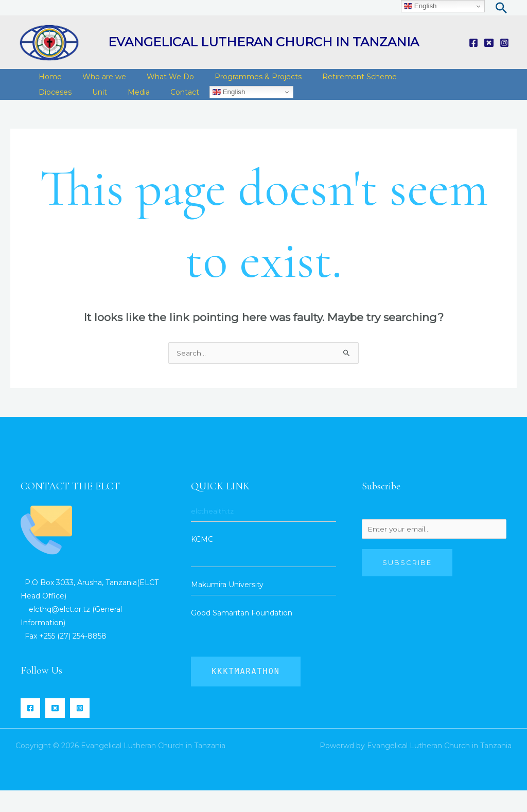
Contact (118, 108)
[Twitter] (489, 43)
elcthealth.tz (213, 533)
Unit (43, 108)
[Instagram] (504, 43)
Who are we (96, 82)
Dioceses (406, 82)
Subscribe (407, 586)
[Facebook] (473, 43)
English (160, 108)
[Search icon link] (501, 8)
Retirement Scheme (336, 82)
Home (48, 82)
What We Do (157, 82)
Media (77, 108)
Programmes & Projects (240, 82)
